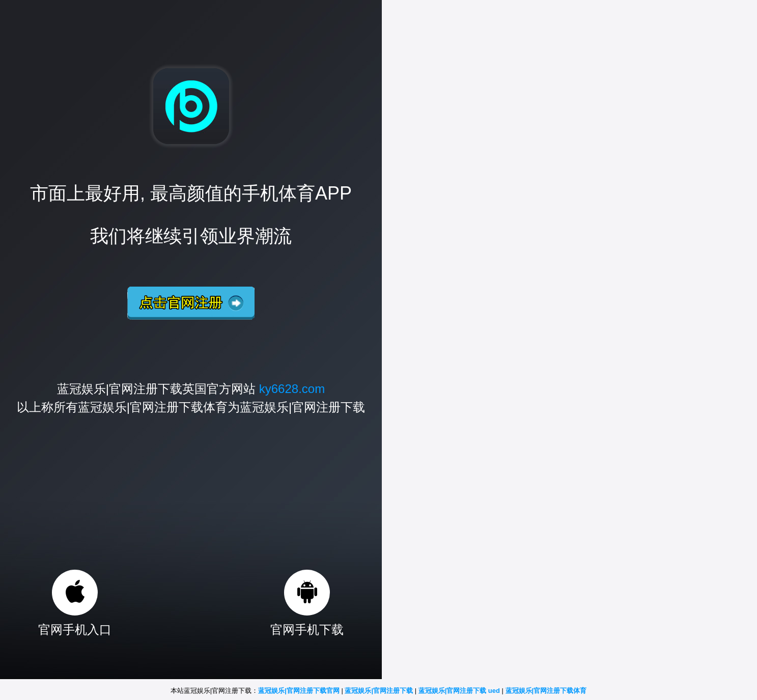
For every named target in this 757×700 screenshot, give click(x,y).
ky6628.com (292, 389)
